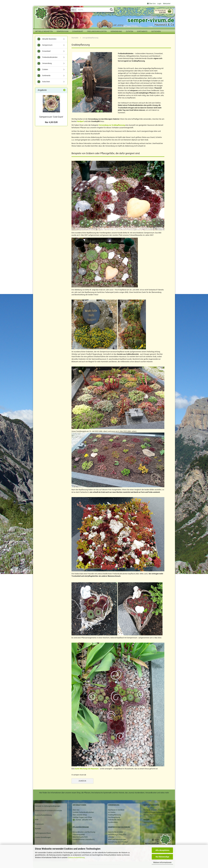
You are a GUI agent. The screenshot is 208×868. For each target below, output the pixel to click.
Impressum (39, 824)
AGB (37, 820)
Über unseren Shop (80, 815)
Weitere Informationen (162, 862)
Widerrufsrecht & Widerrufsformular (48, 811)
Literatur (111, 837)
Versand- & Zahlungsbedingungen (48, 806)
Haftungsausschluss (43, 833)
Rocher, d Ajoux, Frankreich (154, 812)
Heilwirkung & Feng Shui (117, 835)
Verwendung (116, 31)
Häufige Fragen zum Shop (82, 817)
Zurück (82, 781)
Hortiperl (80, 121)
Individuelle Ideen (115, 820)
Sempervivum (62, 31)
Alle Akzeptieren (162, 850)
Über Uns (151, 4)
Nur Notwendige (162, 857)
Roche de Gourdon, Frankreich (155, 810)
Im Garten (112, 812)
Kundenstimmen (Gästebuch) (84, 839)
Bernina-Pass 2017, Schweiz (154, 815)
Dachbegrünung (114, 817)
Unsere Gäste (149, 822)
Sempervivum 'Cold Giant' (51, 117)
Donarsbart (78, 31)
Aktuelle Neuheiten (44, 31)
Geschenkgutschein (80, 837)
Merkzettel (166, 4)
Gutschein (156, 31)
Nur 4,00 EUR (51, 122)
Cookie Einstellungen (43, 837)
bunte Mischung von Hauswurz (87, 769)
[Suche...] (73, 10)
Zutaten (129, 31)
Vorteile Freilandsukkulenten (83, 812)
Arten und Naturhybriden (117, 839)
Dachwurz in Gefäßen (116, 810)
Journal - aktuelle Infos (84, 820)
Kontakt (38, 829)
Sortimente (142, 31)
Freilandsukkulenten (97, 31)
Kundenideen (113, 822)
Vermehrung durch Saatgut (118, 842)
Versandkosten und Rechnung (84, 832)
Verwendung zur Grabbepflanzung (112, 125)
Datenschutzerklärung (76, 857)
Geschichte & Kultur (115, 832)
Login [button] (159, 4)
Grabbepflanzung (114, 815)
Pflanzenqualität (79, 835)
